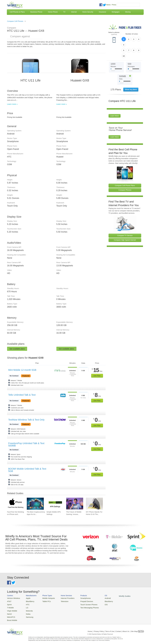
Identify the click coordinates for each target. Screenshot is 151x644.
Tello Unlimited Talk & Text (22, 395)
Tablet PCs (45, 601)
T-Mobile (10, 607)
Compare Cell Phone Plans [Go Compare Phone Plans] (125, 172)
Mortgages (116, 12)
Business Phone (36, 12)
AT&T (9, 601)
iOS (99, 604)
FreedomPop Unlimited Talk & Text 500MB (26, 444)
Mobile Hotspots (46, 598)
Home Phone (53, 12)
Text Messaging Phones (84, 607)
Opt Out (141, 629)
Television (61, 601)
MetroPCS (11, 615)
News (108, 5)
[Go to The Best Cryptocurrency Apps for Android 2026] (35, 504)
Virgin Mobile (12, 610)
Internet (74, 12)
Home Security (88, 12)
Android (101, 598)
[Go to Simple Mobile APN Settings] (55, 504)
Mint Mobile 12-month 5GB (22, 370)
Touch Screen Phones (83, 604)
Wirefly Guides (116, 596)
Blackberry (102, 601)
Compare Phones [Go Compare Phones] (125, 177)
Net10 (9, 612)
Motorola (27, 610)
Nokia (26, 612)
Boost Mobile (12, 618)
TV (64, 12)
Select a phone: (114, 33)
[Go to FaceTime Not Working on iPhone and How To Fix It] (16, 504)
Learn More (115, 102)
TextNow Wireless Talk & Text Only (26, 420)
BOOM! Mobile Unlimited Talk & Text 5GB (27, 470)
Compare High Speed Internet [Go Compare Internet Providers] (125, 227)
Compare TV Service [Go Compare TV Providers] (125, 222)
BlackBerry (28, 601)
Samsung (28, 615)
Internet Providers (64, 598)
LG (25, 607)
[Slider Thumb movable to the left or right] (113, 56)
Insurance (102, 12)
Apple (26, 598)
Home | (90, 629)
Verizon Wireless (13, 598)
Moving (128, 12)
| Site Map (134, 629)
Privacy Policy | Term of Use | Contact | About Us (111, 629)
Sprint (9, 604)
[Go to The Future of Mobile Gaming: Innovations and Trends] (75, 504)
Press (114, 5)
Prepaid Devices (81, 601)
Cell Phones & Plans (17, 12)
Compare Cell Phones (15, 21)
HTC (26, 604)
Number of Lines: (132, 34)
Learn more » (12, 104)
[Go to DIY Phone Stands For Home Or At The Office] (94, 504)
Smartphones (80, 598)
